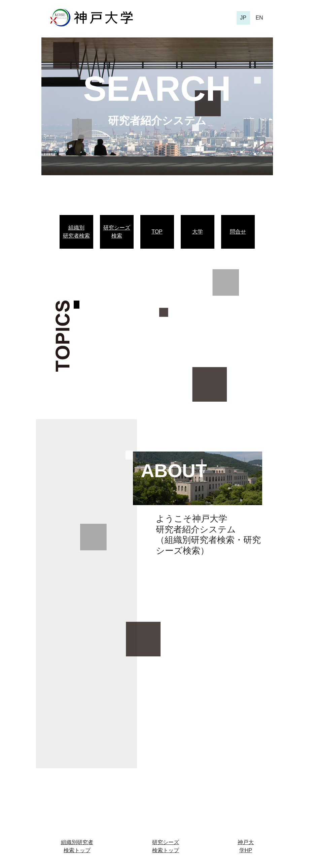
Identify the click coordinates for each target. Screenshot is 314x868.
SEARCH (157, 89)
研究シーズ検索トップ (166, 846)
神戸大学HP (246, 846)
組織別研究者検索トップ (77, 846)
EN (259, 18)
